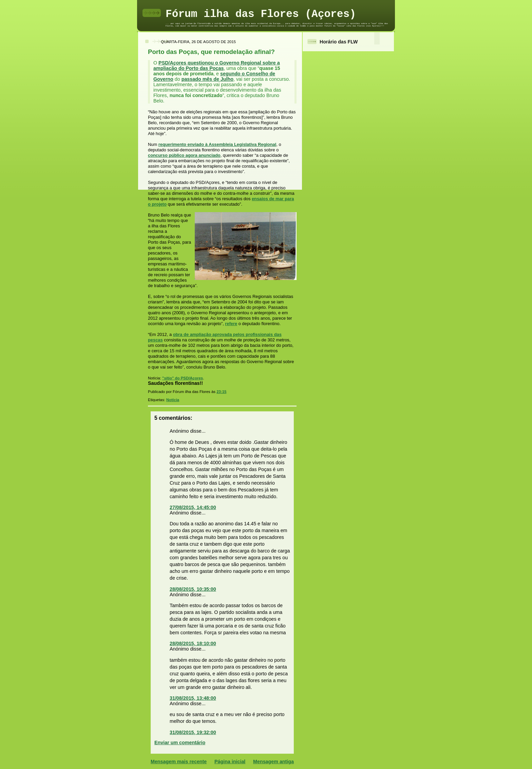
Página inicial (230, 762)
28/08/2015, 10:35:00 (193, 589)
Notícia (173, 400)
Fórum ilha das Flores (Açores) (261, 14)
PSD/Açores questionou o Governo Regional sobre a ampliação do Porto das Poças (217, 65)
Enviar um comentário (180, 743)
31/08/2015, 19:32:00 (193, 732)
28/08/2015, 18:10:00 (193, 643)
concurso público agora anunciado (184, 155)
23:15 (221, 392)
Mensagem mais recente (179, 762)
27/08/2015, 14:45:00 (193, 507)
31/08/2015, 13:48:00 (193, 698)
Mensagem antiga (273, 762)
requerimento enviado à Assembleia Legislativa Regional (217, 144)
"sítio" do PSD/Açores (183, 378)
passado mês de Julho (207, 79)
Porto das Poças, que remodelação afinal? (211, 52)
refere (231, 324)
